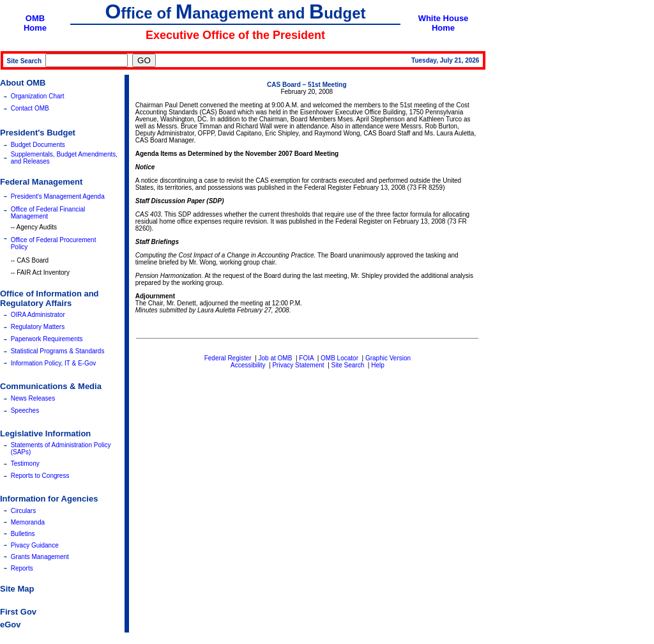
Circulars (23, 511)
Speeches (25, 410)
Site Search (348, 365)
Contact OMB (30, 108)
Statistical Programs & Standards (58, 351)
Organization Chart (38, 96)
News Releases (33, 398)
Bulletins (23, 534)
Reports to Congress (40, 476)
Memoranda (28, 522)
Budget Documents (38, 145)
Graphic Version (388, 358)
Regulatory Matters (38, 327)
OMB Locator (339, 358)
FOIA (306, 358)
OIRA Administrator (38, 315)
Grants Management (40, 557)
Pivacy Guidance (35, 545)
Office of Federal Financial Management (48, 213)
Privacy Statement (298, 365)
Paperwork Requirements (47, 339)
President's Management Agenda (58, 196)
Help (378, 365)
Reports (22, 568)
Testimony (25, 464)
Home (35, 28)
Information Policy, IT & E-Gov (54, 363)
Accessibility (248, 365)
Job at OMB (276, 358)
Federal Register (228, 358)
